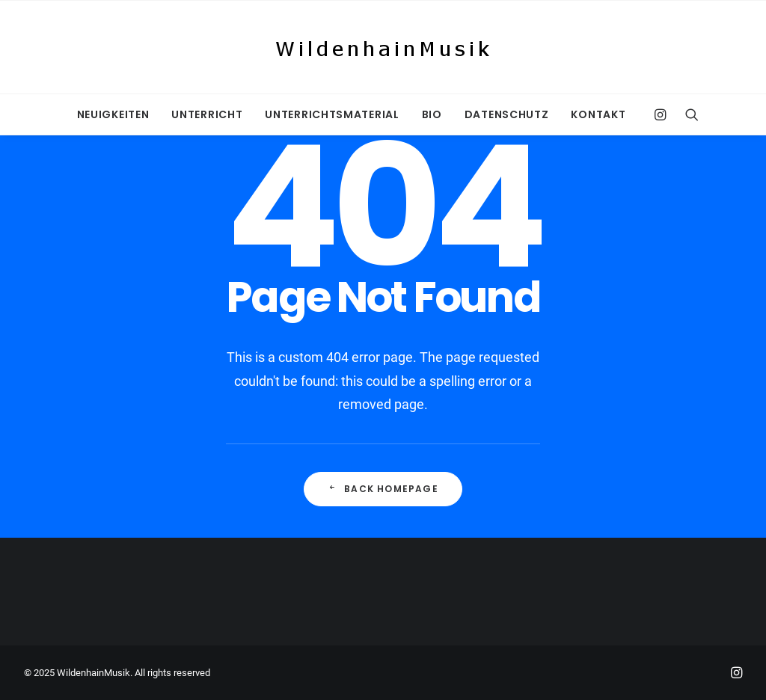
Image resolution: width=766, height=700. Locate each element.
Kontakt (598, 114)
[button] (664, 114)
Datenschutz (507, 114)
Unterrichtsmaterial (332, 114)
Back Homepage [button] (383, 489)
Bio (432, 114)
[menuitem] (113, 114)
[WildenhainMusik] (383, 47)
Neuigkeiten (113, 114)
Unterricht (207, 114)
